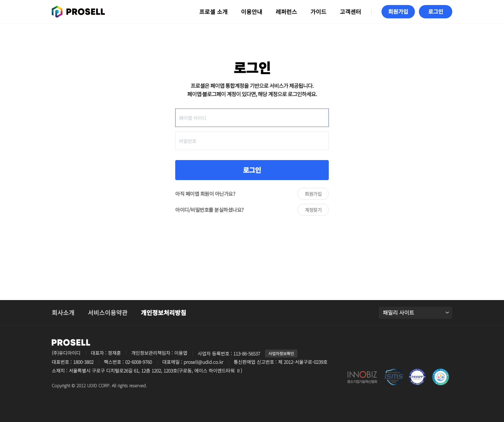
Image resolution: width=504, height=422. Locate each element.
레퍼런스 (286, 12)
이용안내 (252, 12)
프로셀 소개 (213, 12)
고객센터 (350, 12)
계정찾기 (313, 210)
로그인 (252, 170)
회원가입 (313, 194)
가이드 (318, 12)
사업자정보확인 (281, 353)
